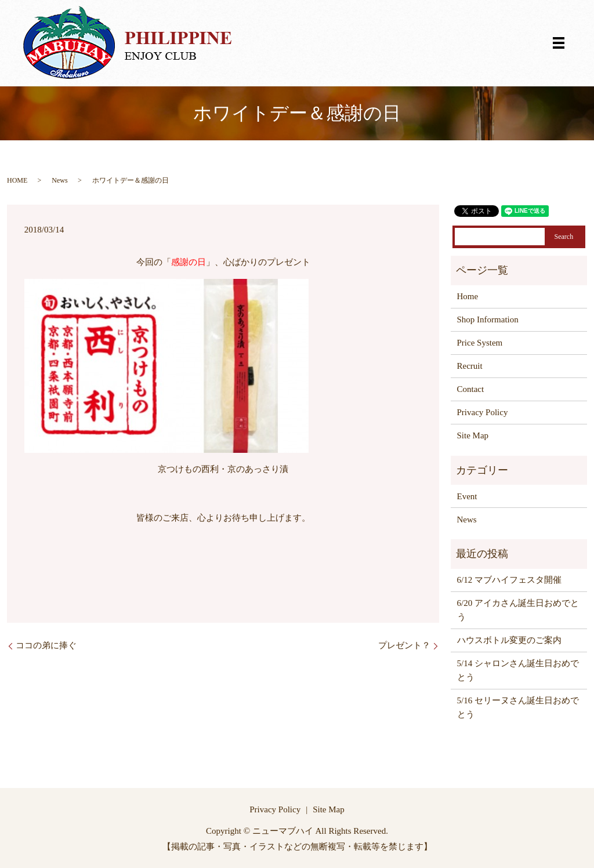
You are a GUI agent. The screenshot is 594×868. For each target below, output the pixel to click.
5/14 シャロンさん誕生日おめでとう (518, 670)
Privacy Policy (483, 412)
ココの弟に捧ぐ (46, 645)
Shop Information (488, 319)
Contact (471, 389)
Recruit (470, 366)
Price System (480, 343)
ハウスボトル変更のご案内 (509, 640)
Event (467, 496)
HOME (17, 180)
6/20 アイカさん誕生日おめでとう (518, 610)
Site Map (473, 435)
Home (468, 296)
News (59, 180)
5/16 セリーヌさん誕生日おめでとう (518, 707)
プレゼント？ (404, 645)
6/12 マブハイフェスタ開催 (509, 580)
